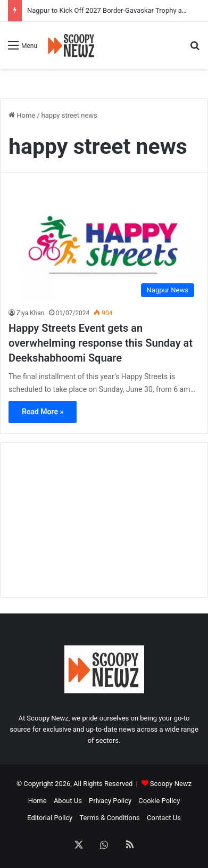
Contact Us (164, 818)
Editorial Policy (50, 818)
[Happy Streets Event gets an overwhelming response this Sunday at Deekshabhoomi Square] (104, 248)
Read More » (43, 412)
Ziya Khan (31, 313)
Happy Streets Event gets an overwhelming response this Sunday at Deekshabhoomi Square (101, 343)
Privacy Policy (110, 801)
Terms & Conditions (109, 818)
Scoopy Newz (171, 784)
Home (22, 115)
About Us (68, 801)
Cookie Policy (159, 801)
